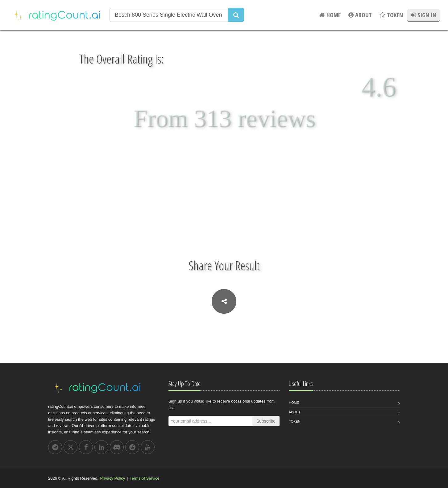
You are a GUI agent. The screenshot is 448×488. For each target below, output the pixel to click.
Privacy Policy (112, 478)
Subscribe (266, 421)
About (295, 412)
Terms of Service (145, 478)
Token (295, 421)
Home (294, 403)
